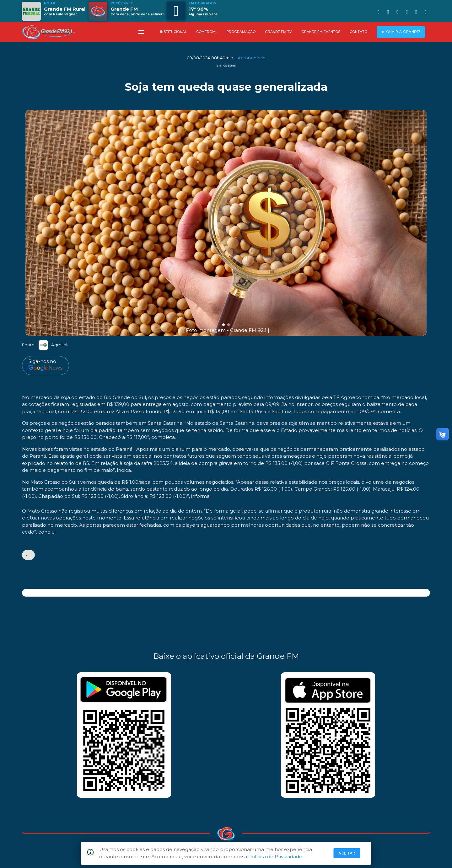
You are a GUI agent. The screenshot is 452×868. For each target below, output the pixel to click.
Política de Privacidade (275, 857)
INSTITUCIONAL (173, 32)
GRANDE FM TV (278, 32)
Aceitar (347, 853)
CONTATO (358, 32)
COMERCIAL (207, 32)
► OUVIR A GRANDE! (401, 32)
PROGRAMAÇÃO (241, 32)
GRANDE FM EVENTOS (321, 32)
